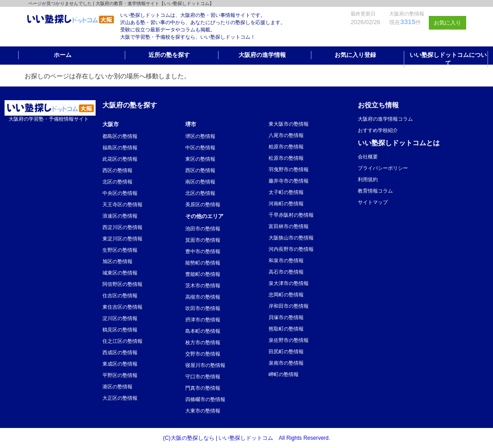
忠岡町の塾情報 (286, 295)
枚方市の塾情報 (203, 342)
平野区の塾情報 (120, 375)
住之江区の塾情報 (122, 341)
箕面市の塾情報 (203, 240)
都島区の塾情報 (120, 136)
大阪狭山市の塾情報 (291, 238)
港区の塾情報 (117, 387)
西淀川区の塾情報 (122, 227)
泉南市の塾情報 (286, 363)
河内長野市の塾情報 (291, 249)
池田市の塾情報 (203, 229)
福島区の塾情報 (120, 148)
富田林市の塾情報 (289, 226)
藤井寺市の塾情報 (289, 181)
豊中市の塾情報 (203, 251)
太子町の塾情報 (286, 192)
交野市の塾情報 (203, 354)
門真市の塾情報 (203, 388)
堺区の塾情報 (200, 136)
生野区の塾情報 (120, 250)
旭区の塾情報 (117, 261)
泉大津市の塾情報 (289, 283)
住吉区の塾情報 (120, 295)
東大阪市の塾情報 (289, 124)
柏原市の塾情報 (286, 147)
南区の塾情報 (200, 182)
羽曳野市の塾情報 (289, 169)
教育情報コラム (375, 191)
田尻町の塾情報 (286, 351)
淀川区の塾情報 (120, 318)
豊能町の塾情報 (203, 274)
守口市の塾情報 (203, 377)
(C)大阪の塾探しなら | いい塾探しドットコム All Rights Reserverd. (246, 438)
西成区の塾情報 (120, 352)
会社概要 (368, 157)
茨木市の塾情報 (203, 285)
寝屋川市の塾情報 (205, 365)
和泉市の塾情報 (286, 260)
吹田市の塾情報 (203, 308)
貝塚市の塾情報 (286, 317)
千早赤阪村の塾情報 (291, 215)
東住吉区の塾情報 (122, 307)
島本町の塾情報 (203, 331)
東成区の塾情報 (120, 364)
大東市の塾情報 (203, 411)
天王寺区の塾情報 (122, 204)
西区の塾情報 (117, 170)
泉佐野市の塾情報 (289, 340)
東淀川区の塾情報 (122, 239)
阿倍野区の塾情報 (122, 284)
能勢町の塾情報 (203, 263)
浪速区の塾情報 (120, 216)
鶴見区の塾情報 (120, 330)
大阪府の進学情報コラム (385, 119)
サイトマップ (373, 202)
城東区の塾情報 (120, 273)
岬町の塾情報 (284, 374)
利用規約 (368, 179)
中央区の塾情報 (120, 193)
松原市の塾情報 (286, 158)
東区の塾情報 (200, 159)
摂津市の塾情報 (203, 320)
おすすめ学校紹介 (378, 130)
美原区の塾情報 (203, 204)
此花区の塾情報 (120, 159)
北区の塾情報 (117, 182)
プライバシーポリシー (383, 168)
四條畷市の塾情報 (205, 399)
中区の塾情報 (200, 148)
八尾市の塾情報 (286, 135)
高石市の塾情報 (286, 272)
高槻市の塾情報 (203, 297)
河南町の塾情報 (286, 204)
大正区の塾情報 (120, 398)
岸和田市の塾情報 (289, 306)
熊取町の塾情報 (286, 329)
